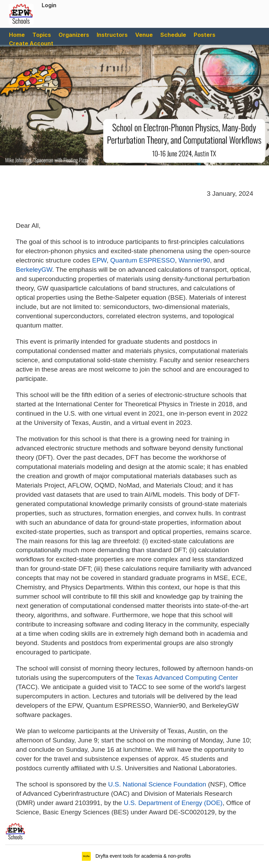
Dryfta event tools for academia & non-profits (143, 856)
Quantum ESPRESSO (143, 260)
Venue (144, 35)
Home (17, 35)
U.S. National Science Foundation (157, 784)
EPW (99, 260)
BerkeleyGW (34, 270)
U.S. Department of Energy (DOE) (173, 803)
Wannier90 (194, 260)
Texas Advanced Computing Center (187, 678)
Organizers (74, 35)
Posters (205, 35)
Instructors (112, 35)
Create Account (31, 43)
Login (49, 5)
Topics (42, 35)
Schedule (173, 35)
